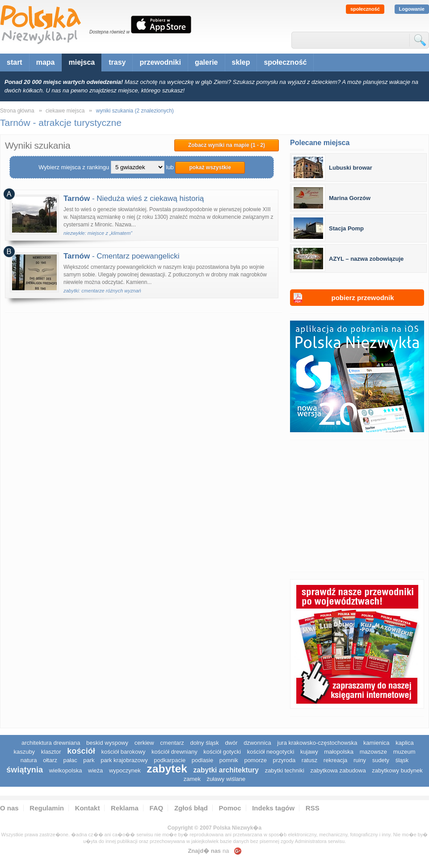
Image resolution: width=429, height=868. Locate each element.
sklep (241, 62)
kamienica (376, 743)
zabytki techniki (285, 770)
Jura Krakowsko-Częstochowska (317, 743)
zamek (192, 779)
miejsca (82, 62)
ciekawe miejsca (65, 111)
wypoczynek (125, 770)
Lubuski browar (351, 168)
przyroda (284, 760)
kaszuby (24, 752)
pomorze (255, 760)
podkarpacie (170, 760)
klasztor (51, 752)
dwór (231, 743)
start (15, 62)
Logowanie (412, 9)
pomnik (229, 760)
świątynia (25, 770)
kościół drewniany (175, 752)
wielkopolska (66, 770)
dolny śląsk (204, 743)
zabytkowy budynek (397, 770)
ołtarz (50, 760)
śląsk (402, 760)
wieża (95, 770)
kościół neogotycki (271, 752)
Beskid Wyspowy (107, 743)
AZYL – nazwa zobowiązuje (366, 259)
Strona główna (17, 111)
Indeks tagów (273, 808)
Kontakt (88, 808)
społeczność (365, 9)
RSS (313, 808)
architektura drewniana (51, 743)
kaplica (404, 743)
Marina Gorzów (350, 198)
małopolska (339, 752)
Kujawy (309, 752)
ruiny (360, 760)
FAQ (156, 808)
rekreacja (335, 760)
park (89, 760)
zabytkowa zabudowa (338, 770)
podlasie (202, 760)
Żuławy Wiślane (226, 779)
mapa (46, 62)
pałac (70, 760)
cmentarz (172, 743)
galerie (206, 62)
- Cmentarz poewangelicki (122, 256)
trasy (117, 62)
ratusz (309, 760)
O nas (9, 808)
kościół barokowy (123, 752)
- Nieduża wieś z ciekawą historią (134, 198)
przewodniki (160, 62)
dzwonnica (257, 743)
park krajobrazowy (124, 760)
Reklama (125, 808)
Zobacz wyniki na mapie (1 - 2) (227, 145)
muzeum (404, 752)
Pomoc (230, 808)
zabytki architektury (226, 770)
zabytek (167, 769)
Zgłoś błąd (191, 808)
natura (29, 760)
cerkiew (144, 743)
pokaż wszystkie (210, 167)
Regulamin (47, 808)
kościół (81, 751)
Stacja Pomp (346, 228)
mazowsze (373, 752)
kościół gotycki (222, 752)
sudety (381, 760)
